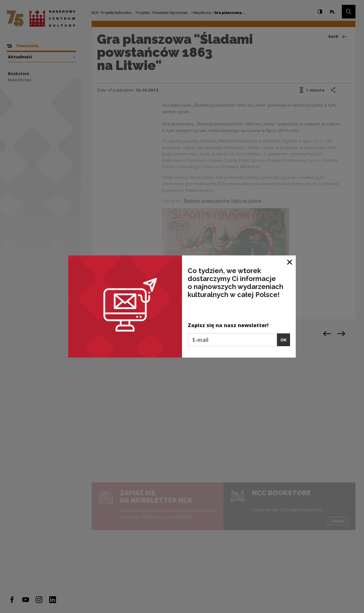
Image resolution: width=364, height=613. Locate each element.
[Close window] (290, 262)
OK (284, 340)
